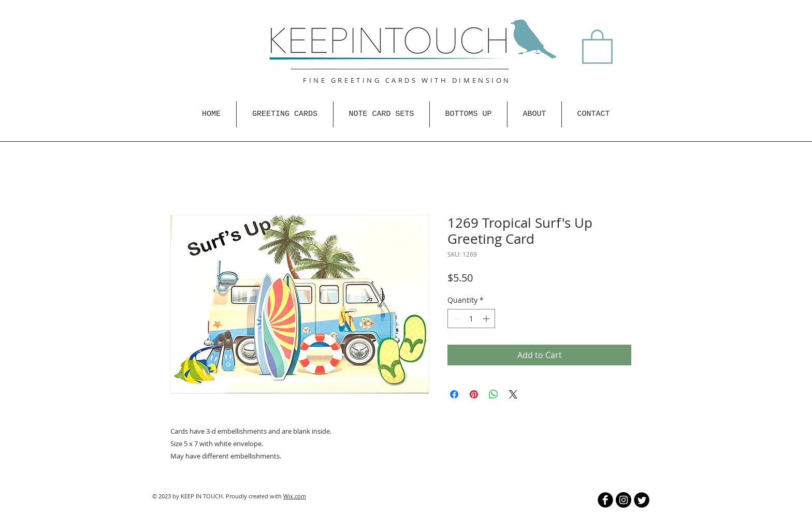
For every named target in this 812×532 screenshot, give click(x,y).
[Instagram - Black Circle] (624, 500)
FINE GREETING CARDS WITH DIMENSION (407, 80)
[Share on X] (513, 394)
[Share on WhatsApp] (494, 394)
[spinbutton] (471, 319)
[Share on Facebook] (454, 394)
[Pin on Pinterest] (474, 394)
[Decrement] (455, 319)
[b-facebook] (605, 500)
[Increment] (487, 319)
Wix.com (295, 496)
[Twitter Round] (642, 500)
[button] (597, 46)
